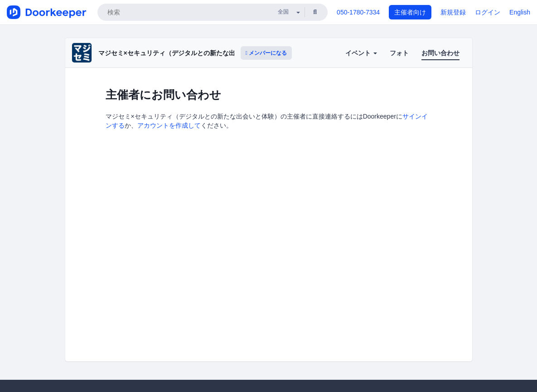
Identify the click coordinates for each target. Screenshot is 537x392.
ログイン (488, 12)
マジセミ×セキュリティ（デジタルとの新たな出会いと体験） (186, 53)
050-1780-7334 (358, 12)
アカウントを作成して (169, 125)
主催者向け (410, 12)
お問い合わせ (440, 53)
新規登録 (453, 12)
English (520, 12)
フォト (399, 53)
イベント (361, 53)
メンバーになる (266, 53)
